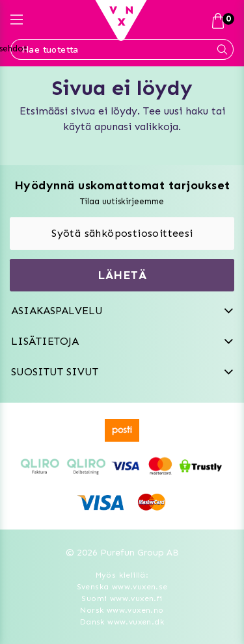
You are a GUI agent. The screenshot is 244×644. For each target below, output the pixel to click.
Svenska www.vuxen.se (122, 587)
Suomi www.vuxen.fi (122, 598)
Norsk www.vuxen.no (122, 610)
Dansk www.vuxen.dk (122, 622)
